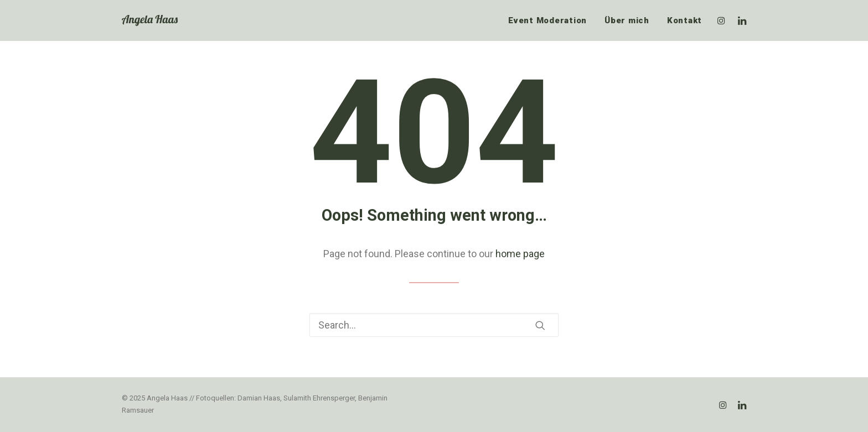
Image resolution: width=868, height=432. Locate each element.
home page (520, 254)
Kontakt (684, 20)
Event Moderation (547, 20)
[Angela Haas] (150, 20)
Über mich (627, 20)
